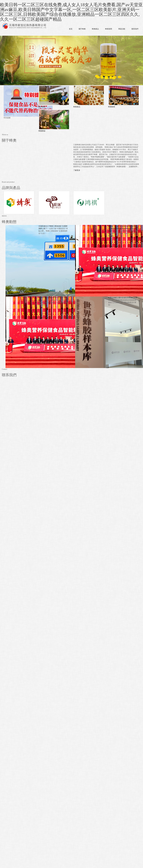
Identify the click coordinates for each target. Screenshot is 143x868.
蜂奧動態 (112, 107)
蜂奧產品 (95, 29)
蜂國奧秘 (42, 131)
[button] (82, 34)
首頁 (71, 29)
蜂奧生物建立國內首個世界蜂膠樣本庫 (123, 298)
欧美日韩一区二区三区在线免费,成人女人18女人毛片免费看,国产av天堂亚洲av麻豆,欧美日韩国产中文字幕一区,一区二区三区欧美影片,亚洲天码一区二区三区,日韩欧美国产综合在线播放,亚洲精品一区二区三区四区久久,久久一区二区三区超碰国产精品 (71, 12)
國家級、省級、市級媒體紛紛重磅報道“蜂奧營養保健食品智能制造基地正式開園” (123, 229)
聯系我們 (135, 29)
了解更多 (77, 170)
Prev (3, 60)
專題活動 (122, 29)
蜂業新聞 (109, 29)
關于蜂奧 (82, 29)
